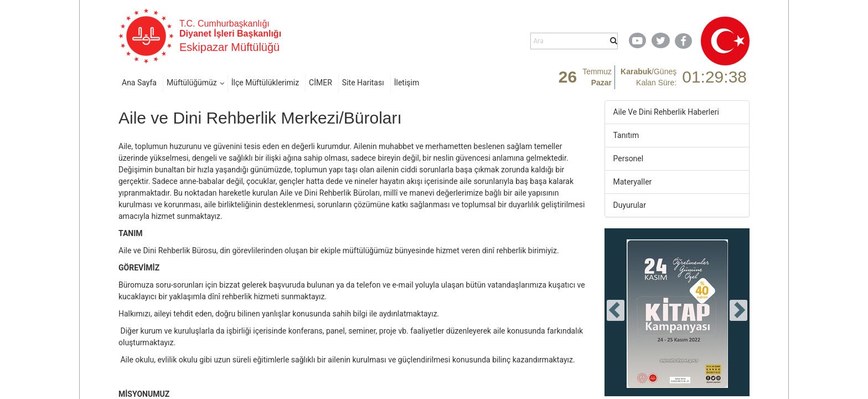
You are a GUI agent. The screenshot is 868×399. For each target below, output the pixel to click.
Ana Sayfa (139, 83)
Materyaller (633, 182)
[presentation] (616, 310)
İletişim (407, 83)
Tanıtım (626, 135)
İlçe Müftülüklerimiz (265, 83)
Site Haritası (363, 83)
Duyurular (630, 205)
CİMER (321, 83)
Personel (629, 158)
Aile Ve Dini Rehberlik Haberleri (666, 112)
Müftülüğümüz (192, 83)
